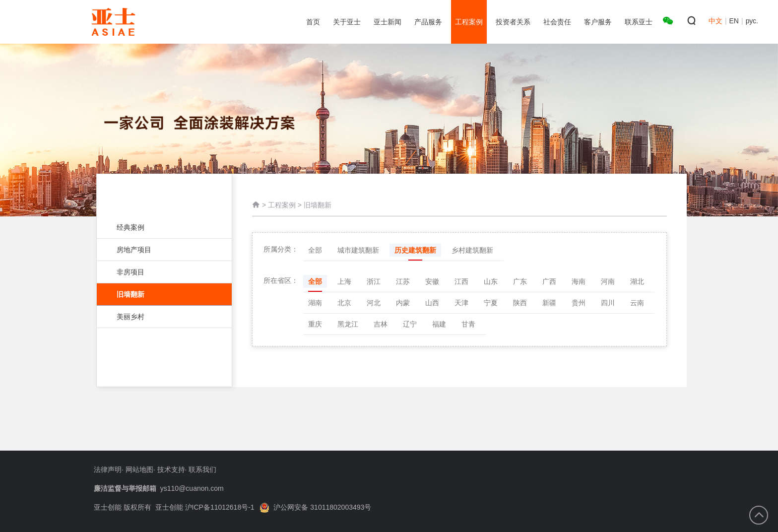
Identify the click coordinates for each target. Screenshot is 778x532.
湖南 (315, 303)
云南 (637, 303)
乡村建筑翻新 (472, 250)
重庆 (315, 324)
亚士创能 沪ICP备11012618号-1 (205, 507)
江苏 (403, 281)
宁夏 (491, 303)
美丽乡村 (159, 317)
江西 (461, 281)
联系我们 (202, 469)
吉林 (381, 324)
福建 (439, 324)
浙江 (374, 281)
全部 (315, 250)
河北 (374, 303)
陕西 (520, 303)
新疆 (549, 303)
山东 (491, 281)
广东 (520, 281)
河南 (608, 281)
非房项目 (159, 272)
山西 (432, 303)
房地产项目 (159, 250)
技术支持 (171, 469)
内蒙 (403, 303)
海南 (579, 281)
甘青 (468, 324)
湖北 (637, 281)
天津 (461, 303)
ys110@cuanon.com (192, 488)
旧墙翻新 (164, 294)
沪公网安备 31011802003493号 (315, 507)
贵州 (579, 303)
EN (734, 21)
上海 (344, 281)
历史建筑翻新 (415, 250)
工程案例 (282, 205)
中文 (715, 21)
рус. (752, 21)
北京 (344, 303)
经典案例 (159, 227)
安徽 (432, 281)
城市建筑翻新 (358, 250)
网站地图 (139, 469)
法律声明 (108, 469)
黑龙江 (348, 324)
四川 (608, 303)
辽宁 (410, 324)
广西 (549, 281)
